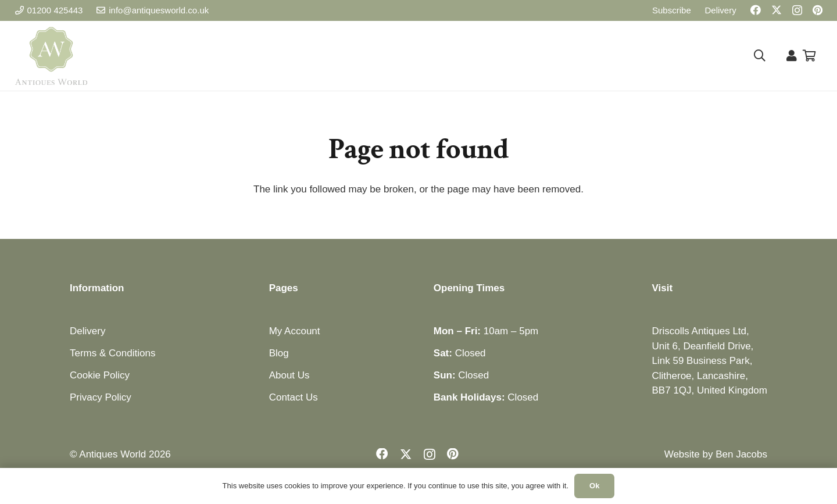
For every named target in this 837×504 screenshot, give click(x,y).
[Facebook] (756, 10)
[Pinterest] (818, 10)
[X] (777, 10)
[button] (760, 56)
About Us (289, 375)
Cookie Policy (100, 375)
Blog (279, 353)
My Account (295, 331)
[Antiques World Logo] (51, 56)
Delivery (87, 331)
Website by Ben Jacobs (716, 454)
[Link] (792, 56)
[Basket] (810, 56)
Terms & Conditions (112, 353)
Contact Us (294, 397)
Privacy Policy (101, 397)
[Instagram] (797, 10)
